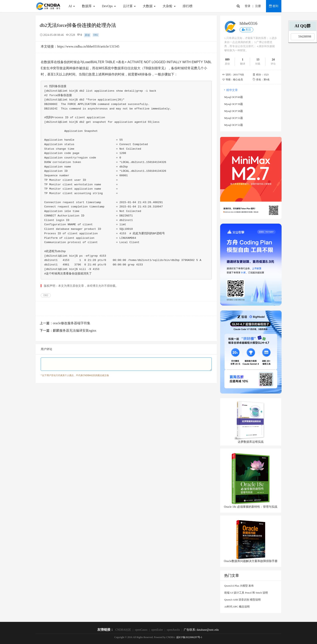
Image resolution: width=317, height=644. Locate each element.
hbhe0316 (249, 23)
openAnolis (173, 630)
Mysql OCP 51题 (234, 118)
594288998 (305, 37)
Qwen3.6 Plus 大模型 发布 (239, 586)
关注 (246, 30)
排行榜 (188, 6)
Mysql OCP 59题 (234, 104)
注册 (258, 6)
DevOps (109, 6)
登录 (248, 6)
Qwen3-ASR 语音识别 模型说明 (242, 600)
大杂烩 (169, 6)
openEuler (157, 630)
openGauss (141, 630)
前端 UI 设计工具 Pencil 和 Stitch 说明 (246, 593)
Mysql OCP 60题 (234, 97)
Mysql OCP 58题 (234, 111)
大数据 (150, 6)
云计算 (130, 6)
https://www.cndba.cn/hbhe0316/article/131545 (88, 46)
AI (72, 6)
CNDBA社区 (123, 630)
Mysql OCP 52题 (234, 125)
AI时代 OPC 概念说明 (237, 607)
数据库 (89, 6)
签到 (274, 6)
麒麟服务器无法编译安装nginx (75, 331)
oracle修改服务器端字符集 (72, 323)
